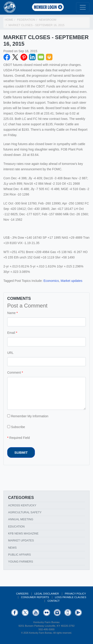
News (12, 548)
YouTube (36, 613)
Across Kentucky (22, 505)
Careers (22, 594)
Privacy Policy (75, 594)
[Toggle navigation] (83, 7)
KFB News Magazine (23, 534)
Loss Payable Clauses (71, 597)
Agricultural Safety (25, 512)
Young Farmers (21, 562)
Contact (54, 601)
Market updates (71, 281)
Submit (21, 452)
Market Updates (21, 541)
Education (16, 527)
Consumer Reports (35, 597)
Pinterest (24, 57)
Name (11, 313)
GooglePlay (78, 613)
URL (10, 353)
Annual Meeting (21, 519)
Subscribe (16, 427)
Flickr (47, 613)
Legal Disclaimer (47, 594)
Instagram (57, 613)
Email (41, 57)
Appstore (68, 613)
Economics (51, 281)
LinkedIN (32, 57)
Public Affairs (19, 555)
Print (49, 57)
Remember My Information (28, 416)
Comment (14, 372)
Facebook (7, 57)
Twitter (15, 57)
